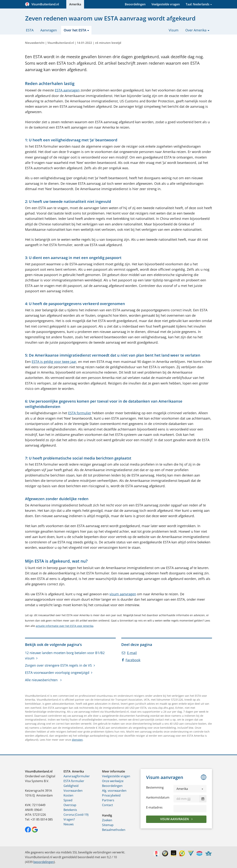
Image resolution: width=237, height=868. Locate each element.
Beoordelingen (135, 4)
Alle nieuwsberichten (42, 680)
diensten (77, 740)
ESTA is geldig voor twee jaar (54, 362)
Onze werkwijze (113, 781)
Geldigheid (71, 786)
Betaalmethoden (114, 830)
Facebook (131, 660)
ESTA (30, 30)
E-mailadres (154, 807)
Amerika (75, 4)
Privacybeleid (111, 795)
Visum (174, 30)
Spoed (68, 800)
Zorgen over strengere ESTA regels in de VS (58, 665)
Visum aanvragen (175, 819)
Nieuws (69, 824)
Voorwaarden (73, 791)
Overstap (70, 805)
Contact (107, 805)
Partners (108, 800)
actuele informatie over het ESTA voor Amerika (65, 626)
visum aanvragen (123, 594)
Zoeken (107, 820)
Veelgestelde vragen (166, 4)
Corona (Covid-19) (76, 815)
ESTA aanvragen (67, 90)
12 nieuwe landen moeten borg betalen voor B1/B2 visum (65, 655)
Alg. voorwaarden (114, 791)
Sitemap (108, 825)
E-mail (129, 653)
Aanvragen (49, 30)
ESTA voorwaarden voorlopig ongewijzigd (57, 673)
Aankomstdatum (158, 797)
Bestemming (155, 787)
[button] (190, 789)
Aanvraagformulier (77, 776)
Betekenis (70, 810)
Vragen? (69, 819)
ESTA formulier (80, 413)
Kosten (68, 795)
